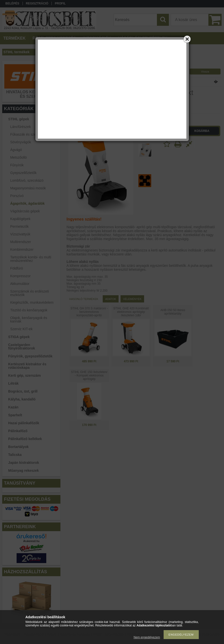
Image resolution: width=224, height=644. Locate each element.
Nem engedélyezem (147, 637)
